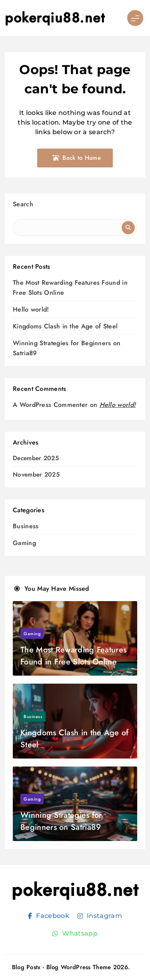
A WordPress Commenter (50, 405)
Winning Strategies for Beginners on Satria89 (61, 821)
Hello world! (31, 309)
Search (23, 204)
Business (26, 526)
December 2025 (36, 458)
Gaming (24, 543)
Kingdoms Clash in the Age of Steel (65, 326)
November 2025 (36, 475)
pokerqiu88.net (55, 18)
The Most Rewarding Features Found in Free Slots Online (73, 656)
